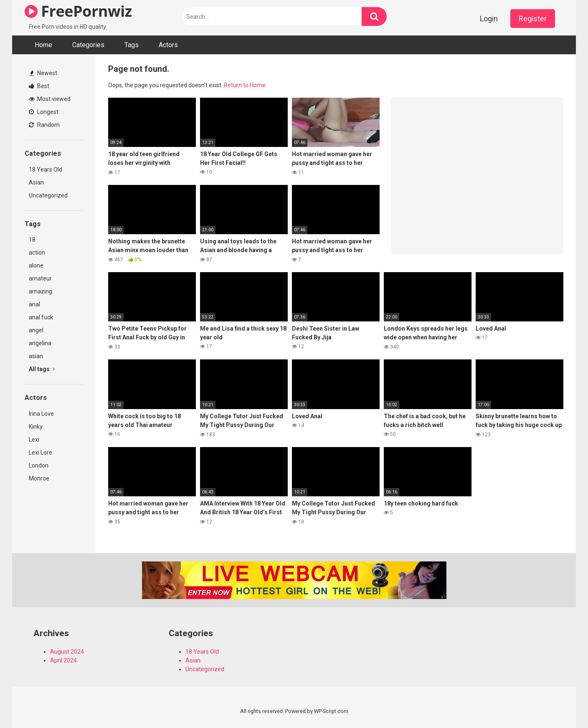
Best (39, 86)
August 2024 (67, 652)
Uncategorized (48, 195)
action (37, 253)
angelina (40, 343)
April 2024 (63, 660)
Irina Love (41, 414)
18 (32, 240)
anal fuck (41, 317)
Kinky (36, 427)
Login (489, 19)
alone (36, 265)
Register (533, 19)
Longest (44, 112)
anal (34, 304)
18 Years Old (46, 169)
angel (36, 330)
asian (36, 356)
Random (44, 125)
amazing (41, 291)
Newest (43, 73)
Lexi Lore (41, 452)
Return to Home (245, 85)
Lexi (34, 440)
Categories (88, 45)
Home (43, 45)
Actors (168, 45)
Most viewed (50, 99)
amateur (40, 278)
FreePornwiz (78, 11)
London (39, 465)
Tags (132, 45)
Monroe (39, 478)
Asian (36, 182)
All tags (42, 369)
